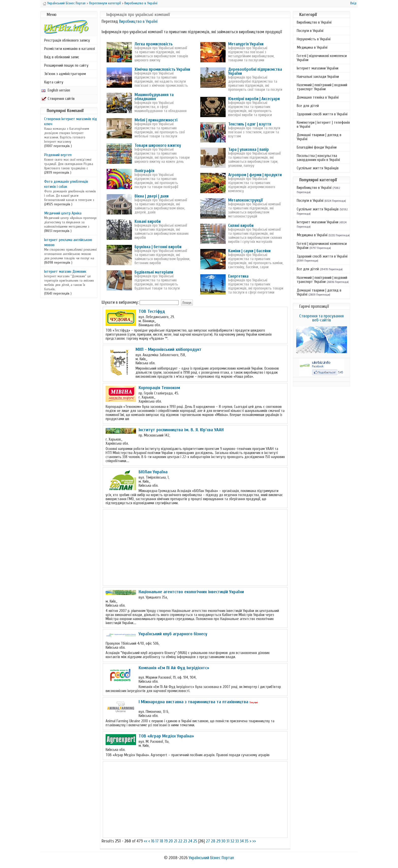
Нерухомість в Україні (314, 39)
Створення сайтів (58, 99)
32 (232, 841)
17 (157, 841)
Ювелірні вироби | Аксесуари (254, 99)
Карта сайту (54, 82)
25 (195, 841)
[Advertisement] (195, 548)
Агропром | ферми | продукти (255, 175)
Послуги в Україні (310, 31)
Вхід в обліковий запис (62, 57)
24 (190, 841)
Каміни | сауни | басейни (249, 251)
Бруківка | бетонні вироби (158, 247)
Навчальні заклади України (318, 77)
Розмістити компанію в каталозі (70, 49)
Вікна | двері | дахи (152, 196)
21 (176, 841)
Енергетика (238, 276)
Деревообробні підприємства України (255, 71)
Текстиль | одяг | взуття (250, 124)
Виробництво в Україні (141, 3)
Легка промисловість (154, 44)
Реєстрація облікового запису (67, 40)
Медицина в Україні (312, 47)
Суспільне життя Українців (318, 168)
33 (237, 841)
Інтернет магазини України (318, 68)
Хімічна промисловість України (162, 69)
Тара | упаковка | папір (248, 149)
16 (153, 841)
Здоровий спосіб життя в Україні (322, 114)
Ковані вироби (148, 221)
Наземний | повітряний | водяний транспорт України (322, 87)
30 (223, 841)
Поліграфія (144, 171)
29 (218, 841)
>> (254, 841)
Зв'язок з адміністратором (65, 74)
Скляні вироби (241, 225)
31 (228, 841)
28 (213, 841)
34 (242, 841)
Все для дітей (308, 106)
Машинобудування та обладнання (154, 97)
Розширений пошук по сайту (66, 65)
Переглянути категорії (105, 3)
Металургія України (246, 44)
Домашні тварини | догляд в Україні (319, 137)
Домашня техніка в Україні (318, 97)
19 (166, 841)
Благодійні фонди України (317, 147)
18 (161, 841)
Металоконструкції (246, 200)
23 (185, 841)
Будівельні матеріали (154, 272)
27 (208, 841)
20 (171, 841)
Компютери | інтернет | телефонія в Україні (323, 124)
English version (56, 90)
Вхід (353, 3)
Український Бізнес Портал (66, 3)
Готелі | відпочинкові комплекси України (322, 58)
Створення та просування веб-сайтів (321, 318)
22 (180, 841)
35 (247, 841)
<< (145, 841)
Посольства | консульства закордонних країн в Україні (318, 158)
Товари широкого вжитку (158, 145)
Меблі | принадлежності (156, 120)
